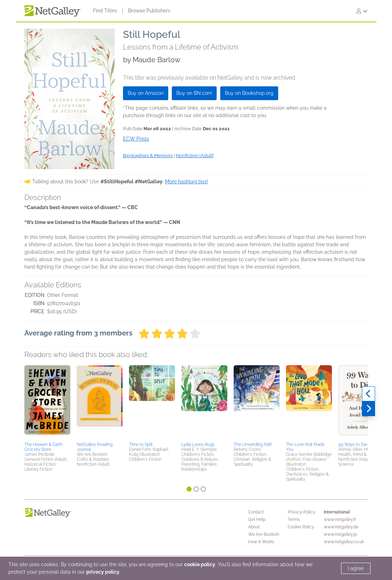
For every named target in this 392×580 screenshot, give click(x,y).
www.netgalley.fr (340, 519)
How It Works (261, 542)
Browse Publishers (149, 11)
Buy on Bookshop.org (249, 93)
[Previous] (368, 394)
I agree (356, 568)
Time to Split (141, 444)
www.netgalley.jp (340, 534)
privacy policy (103, 572)
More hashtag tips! (187, 182)
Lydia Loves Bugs (198, 444)
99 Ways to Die (353, 444)
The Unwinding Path (253, 444)
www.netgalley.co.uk (344, 542)
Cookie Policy (301, 527)
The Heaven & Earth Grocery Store (43, 447)
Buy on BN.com (194, 93)
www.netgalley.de (341, 527)
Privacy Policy (302, 512)
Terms (294, 519)
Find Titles (105, 11)
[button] (47, 402)
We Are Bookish (264, 534)
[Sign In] (362, 11)
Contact (256, 512)
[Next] (368, 409)
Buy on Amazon (146, 93)
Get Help (257, 519)
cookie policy (200, 564)
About (254, 527)
